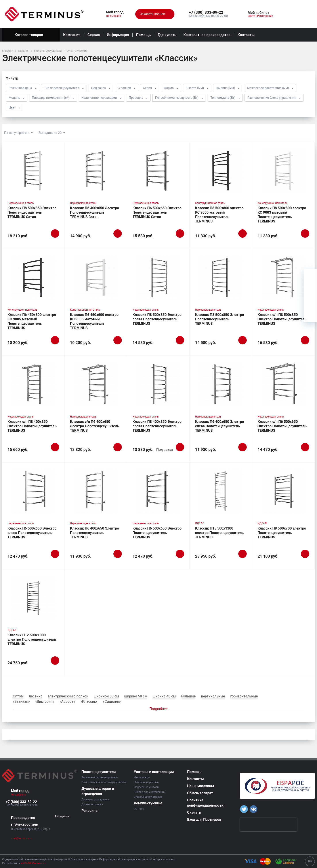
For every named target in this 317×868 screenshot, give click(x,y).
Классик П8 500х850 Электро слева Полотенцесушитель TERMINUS (157, 319)
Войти (251, 16)
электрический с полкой (68, 696)
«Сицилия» (112, 702)
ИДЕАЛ (200, 523)
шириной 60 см (106, 696)
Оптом (18, 696)
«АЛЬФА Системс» (33, 863)
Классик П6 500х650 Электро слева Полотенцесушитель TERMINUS (32, 533)
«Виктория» (45, 702)
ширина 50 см (136, 696)
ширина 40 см (164, 696)
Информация (118, 35)
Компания (72, 35)
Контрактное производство (207, 35)
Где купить (167, 35)
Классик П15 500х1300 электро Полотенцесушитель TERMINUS (219, 533)
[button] (208, 13)
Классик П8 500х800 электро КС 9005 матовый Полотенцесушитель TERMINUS (219, 215)
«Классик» (89, 702)
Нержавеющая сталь (21, 203)
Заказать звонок (155, 14)
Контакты (246, 35)
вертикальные (213, 696)
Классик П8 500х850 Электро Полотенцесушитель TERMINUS (219, 319)
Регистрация (265, 16)
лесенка (36, 696)
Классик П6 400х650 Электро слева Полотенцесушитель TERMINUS (219, 426)
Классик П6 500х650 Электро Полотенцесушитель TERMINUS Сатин (157, 212)
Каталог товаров (31, 35)
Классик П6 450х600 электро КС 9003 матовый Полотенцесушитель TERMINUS (94, 321)
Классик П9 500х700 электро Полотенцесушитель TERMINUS (282, 533)
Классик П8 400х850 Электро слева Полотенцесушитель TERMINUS (157, 426)
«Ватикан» (21, 702)
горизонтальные (244, 696)
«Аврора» (67, 702)
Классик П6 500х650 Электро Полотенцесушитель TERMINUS (157, 533)
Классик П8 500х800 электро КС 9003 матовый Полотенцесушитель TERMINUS (282, 215)
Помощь (143, 35)
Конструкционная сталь (210, 203)
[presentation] (268, 825)
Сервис (94, 35)
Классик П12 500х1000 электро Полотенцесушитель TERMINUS (32, 639)
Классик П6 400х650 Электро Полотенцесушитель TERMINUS (95, 533)
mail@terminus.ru (22, 838)
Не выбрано (115, 16)
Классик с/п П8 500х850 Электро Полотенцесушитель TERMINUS (282, 319)
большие (188, 696)
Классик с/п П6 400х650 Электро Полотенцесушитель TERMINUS (95, 426)
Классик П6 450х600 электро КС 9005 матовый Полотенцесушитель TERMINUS (32, 321)
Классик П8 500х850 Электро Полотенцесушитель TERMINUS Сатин (32, 212)
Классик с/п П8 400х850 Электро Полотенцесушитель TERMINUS (32, 426)
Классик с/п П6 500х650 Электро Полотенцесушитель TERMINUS (282, 426)
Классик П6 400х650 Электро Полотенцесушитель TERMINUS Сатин (95, 212)
